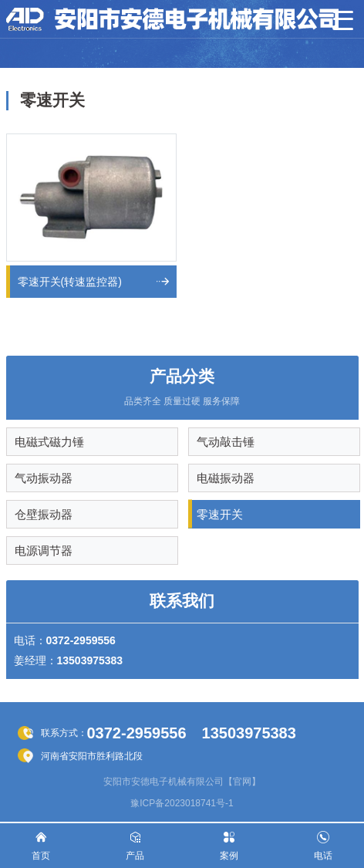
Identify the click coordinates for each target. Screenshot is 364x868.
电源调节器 (44, 551)
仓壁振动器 (44, 514)
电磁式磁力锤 (49, 442)
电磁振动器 (226, 478)
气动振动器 (44, 478)
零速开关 (220, 514)
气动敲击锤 (226, 442)
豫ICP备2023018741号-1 (182, 803)
